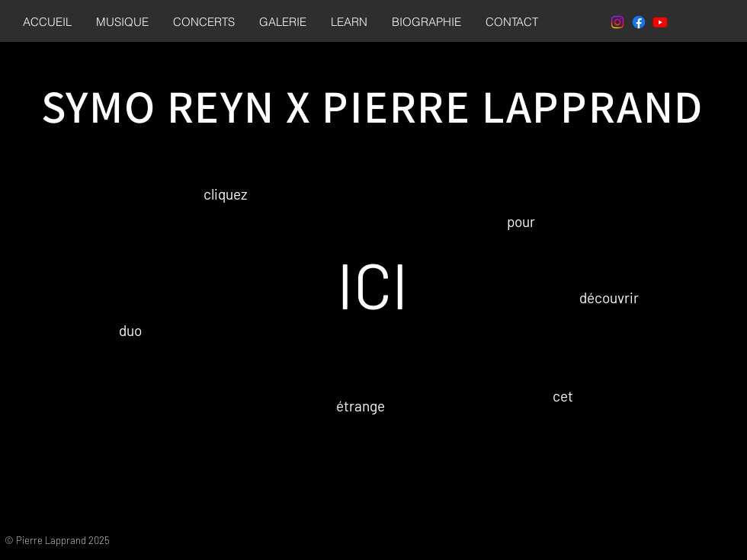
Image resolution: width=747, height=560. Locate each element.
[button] (122, 22)
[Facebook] (639, 22)
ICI (373, 284)
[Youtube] (660, 22)
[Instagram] (617, 22)
